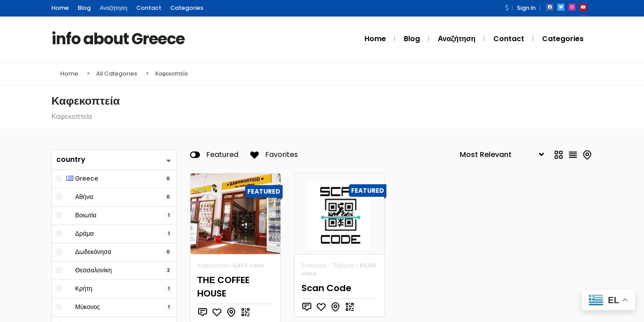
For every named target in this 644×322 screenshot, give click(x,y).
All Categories (117, 74)
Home (69, 74)
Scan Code (324, 288)
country (70, 159)
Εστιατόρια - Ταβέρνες (328, 265)
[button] (507, 8)
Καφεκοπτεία (172, 74)
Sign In (526, 8)
